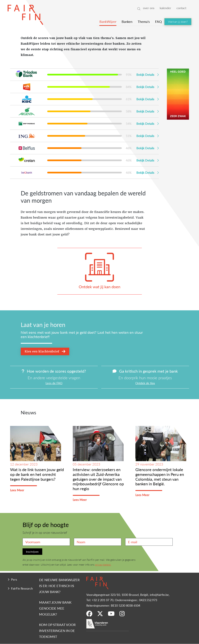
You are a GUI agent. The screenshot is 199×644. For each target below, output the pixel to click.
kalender (165, 8)
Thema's (144, 22)
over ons (149, 8)
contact (181, 8)
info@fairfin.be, (160, 595)
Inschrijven (32, 552)
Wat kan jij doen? (178, 22)
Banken (127, 22)
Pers (14, 579)
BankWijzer (108, 22)
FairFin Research (22, 588)
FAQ (158, 22)
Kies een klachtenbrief (45, 351)
